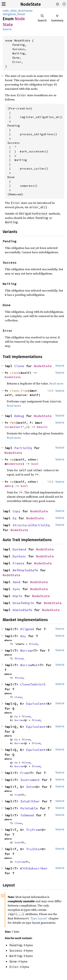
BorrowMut (29, 665)
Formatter (13, 427)
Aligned (27, 629)
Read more (56, 383)
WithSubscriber (34, 868)
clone (14, 373)
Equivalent (36, 704)
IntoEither (30, 801)
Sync (16, 589)
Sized (34, 644)
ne (12, 482)
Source (7, 29)
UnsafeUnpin (23, 603)
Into (30, 787)
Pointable (29, 808)
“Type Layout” (39, 918)
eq (12, 459)
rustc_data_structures (17, 11)
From (24, 773)
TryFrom (33, 830)
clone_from (19, 391)
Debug (19, 416)
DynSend (19, 549)
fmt (13, 423)
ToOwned (27, 815)
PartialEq (23, 448)
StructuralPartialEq (31, 525)
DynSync (19, 556)
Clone (19, 366)
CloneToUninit (33, 684)
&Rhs (8, 486)
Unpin (17, 596)
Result (42, 427)
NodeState (31, 4)
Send (16, 582)
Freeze (18, 563)
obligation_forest (14, 14)
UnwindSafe (22, 610)
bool (35, 464)
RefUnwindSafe (25, 570)
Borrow (26, 651)
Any (23, 636)
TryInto (33, 849)
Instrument (30, 780)
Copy (16, 511)
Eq (14, 518)
